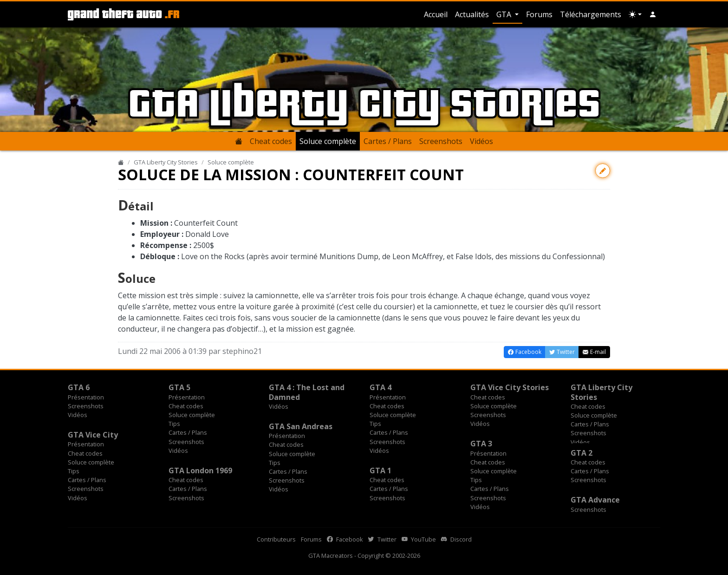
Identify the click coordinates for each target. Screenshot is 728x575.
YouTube (419, 539)
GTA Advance (595, 500)
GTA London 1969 (200, 470)
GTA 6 (79, 387)
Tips (174, 424)
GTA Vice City (93, 435)
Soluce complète (328, 141)
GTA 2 (582, 453)
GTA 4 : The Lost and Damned (307, 392)
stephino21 (242, 351)
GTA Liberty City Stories (166, 162)
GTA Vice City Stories (510, 387)
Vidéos (481, 141)
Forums (539, 14)
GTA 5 (179, 387)
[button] (653, 14)
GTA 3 (481, 444)
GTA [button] (505, 14)
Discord (456, 539)
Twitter (382, 539)
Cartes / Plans (388, 141)
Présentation (86, 397)
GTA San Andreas (301, 426)
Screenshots (441, 141)
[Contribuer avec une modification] (603, 171)
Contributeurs (276, 539)
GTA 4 (380, 387)
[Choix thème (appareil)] (635, 14)
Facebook (345, 539)
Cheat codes (271, 141)
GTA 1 (380, 470)
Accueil (436, 14)
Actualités (472, 14)
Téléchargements (591, 14)
